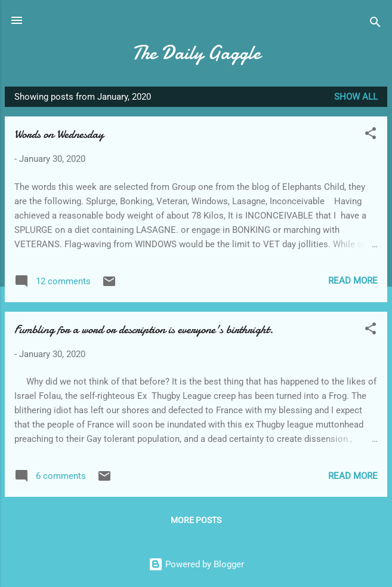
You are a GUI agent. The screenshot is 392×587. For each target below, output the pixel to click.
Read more (353, 281)
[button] (371, 135)
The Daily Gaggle (196, 53)
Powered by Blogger (196, 564)
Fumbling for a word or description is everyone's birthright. (144, 329)
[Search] (375, 24)
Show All (356, 97)
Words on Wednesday (59, 134)
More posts (196, 520)
